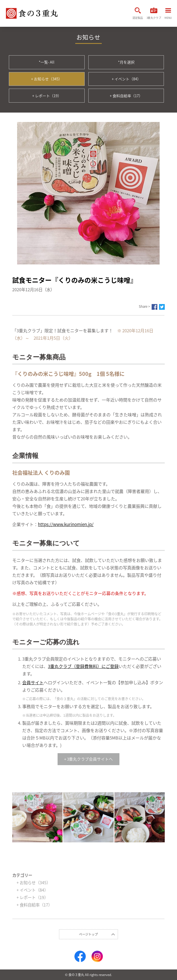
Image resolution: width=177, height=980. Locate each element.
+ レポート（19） (47, 96)
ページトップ (88, 934)
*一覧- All (47, 62)
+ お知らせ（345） (47, 79)
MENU (168, 14)
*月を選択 (126, 62)
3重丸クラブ (154, 13)
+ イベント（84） (126, 79)
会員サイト (33, 682)
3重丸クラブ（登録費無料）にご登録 (83, 666)
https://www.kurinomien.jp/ (66, 524)
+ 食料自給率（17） (126, 96)
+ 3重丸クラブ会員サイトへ (88, 759)
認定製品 (138, 13)
